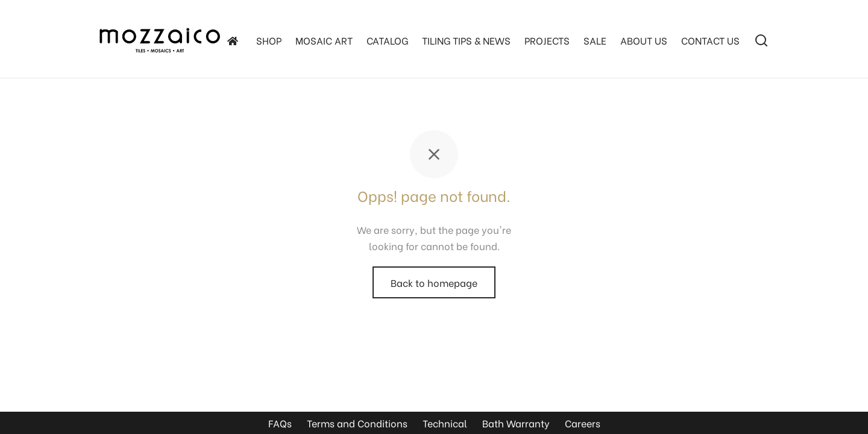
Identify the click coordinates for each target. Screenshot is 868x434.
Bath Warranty (516, 423)
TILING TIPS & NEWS (466, 40)
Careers (583, 423)
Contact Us (710, 40)
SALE (595, 40)
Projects (547, 40)
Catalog (387, 40)
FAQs (280, 423)
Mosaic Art (324, 40)
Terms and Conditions (357, 423)
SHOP (269, 40)
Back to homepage (434, 282)
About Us (644, 40)
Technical (445, 423)
